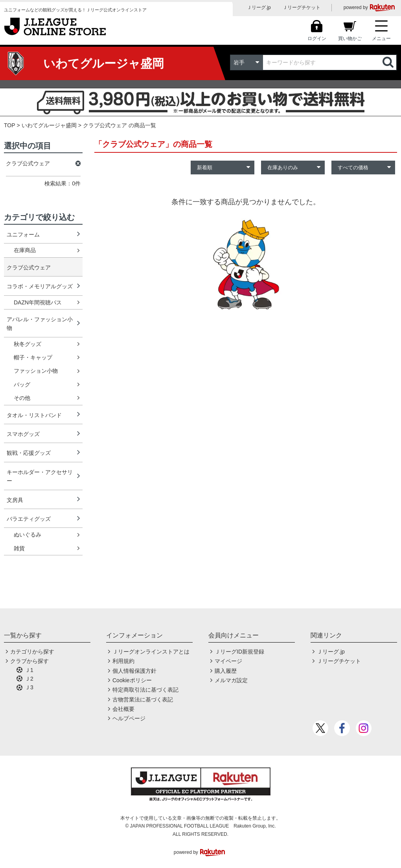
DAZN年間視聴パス (38, 302)
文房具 (15, 500)
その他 (22, 398)
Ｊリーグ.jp (259, 7)
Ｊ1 (29, 670)
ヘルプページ (129, 718)
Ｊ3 (29, 687)
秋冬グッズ (28, 344)
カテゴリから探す (32, 652)
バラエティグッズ (29, 519)
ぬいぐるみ (28, 535)
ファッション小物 (36, 371)
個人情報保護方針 (134, 671)
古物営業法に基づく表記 (143, 700)
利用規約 (123, 661)
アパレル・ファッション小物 (40, 324)
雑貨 (19, 548)
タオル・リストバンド (34, 415)
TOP (10, 125)
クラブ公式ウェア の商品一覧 (120, 125)
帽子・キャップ (33, 357)
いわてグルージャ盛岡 (49, 125)
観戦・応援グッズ (29, 453)
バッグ (22, 385)
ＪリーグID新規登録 (239, 652)
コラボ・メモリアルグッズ (40, 286)
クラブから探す (29, 661)
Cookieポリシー (132, 680)
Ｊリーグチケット (302, 7)
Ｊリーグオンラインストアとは (151, 652)
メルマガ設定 (231, 680)
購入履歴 (226, 671)
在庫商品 (25, 250)
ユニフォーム (23, 234)
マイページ (228, 661)
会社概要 (123, 709)
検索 (389, 62)
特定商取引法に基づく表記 (145, 690)
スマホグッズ (23, 434)
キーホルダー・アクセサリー (40, 476)
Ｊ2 (29, 679)
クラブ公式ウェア (29, 267)
